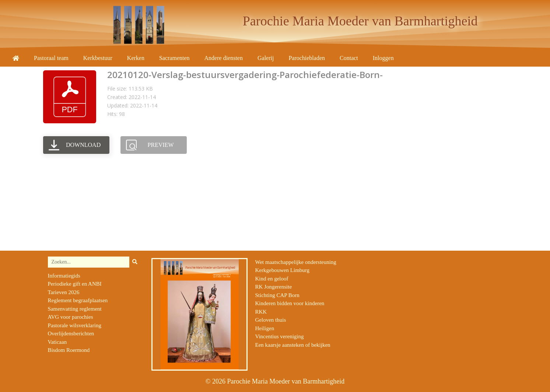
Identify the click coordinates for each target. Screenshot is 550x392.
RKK (261, 312)
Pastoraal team (51, 58)
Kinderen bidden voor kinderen (290, 303)
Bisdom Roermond (69, 350)
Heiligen (265, 328)
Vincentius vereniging (279, 336)
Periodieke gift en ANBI (75, 284)
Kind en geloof (272, 279)
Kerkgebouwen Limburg (282, 270)
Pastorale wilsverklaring (75, 325)
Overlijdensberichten (71, 333)
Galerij (266, 58)
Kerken (136, 58)
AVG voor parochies (71, 317)
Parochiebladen (307, 58)
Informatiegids (64, 276)
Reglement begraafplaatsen (78, 300)
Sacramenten (174, 58)
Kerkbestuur (98, 58)
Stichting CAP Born (277, 295)
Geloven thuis (270, 320)
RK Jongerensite (273, 287)
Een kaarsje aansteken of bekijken (292, 345)
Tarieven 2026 (64, 292)
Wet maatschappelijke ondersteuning (295, 262)
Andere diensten (224, 58)
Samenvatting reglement (75, 309)
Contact (349, 58)
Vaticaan (57, 342)
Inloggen (383, 58)
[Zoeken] (135, 262)
